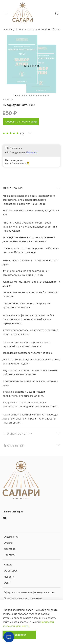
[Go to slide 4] (22, 95)
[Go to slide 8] (32, 95)
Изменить (32, 152)
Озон (7, 583)
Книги (20, 29)
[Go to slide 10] (36, 95)
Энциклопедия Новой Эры (44, 29)
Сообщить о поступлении (21, 121)
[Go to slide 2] (17, 95)
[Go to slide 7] (29, 95)
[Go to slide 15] (48, 95)
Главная (7, 29)
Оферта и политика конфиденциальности (29, 592)
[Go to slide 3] (20, 95)
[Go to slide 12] (41, 95)
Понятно (19, 635)
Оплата (8, 543)
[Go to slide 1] (15, 95)
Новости (9, 577)
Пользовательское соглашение (23, 598)
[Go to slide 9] (34, 95)
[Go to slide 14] (46, 95)
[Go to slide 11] (39, 95)
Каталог (9, 564)
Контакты (10, 555)
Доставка (9, 549)
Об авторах (11, 571)
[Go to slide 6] (27, 95)
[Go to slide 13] (43, 95)
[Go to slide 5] (25, 95)
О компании (11, 537)
